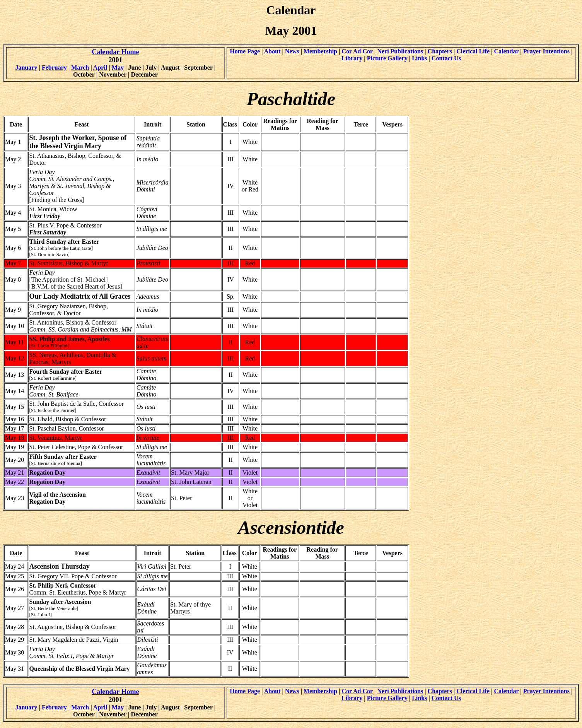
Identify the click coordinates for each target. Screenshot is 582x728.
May (118, 68)
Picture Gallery (387, 58)
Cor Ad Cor (357, 51)
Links (419, 58)
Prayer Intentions (546, 51)
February (54, 68)
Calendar (507, 51)
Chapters (440, 51)
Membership (320, 51)
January (26, 68)
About (272, 51)
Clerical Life (473, 51)
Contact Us (446, 58)
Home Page (245, 51)
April (100, 68)
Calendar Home (115, 52)
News (292, 51)
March (80, 68)
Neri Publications (400, 51)
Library (352, 58)
